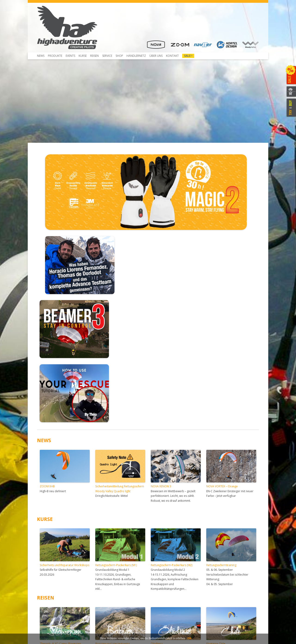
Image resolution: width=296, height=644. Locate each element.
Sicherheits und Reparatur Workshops (65, 440)
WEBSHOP (291, 94)
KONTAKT (291, 89)
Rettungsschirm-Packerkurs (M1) (116, 440)
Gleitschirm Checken (109, 564)
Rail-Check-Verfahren (109, 576)
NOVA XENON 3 (161, 361)
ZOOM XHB (47, 361)
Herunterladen (49, 580)
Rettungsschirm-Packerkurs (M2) (172, 440)
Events (70, 56)
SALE (291, 75)
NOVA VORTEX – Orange (222, 361)
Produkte (55, 56)
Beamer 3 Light (50, 572)
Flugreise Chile (216, 519)
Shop (119, 56)
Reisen (94, 56)
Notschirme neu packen (111, 568)
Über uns (156, 56)
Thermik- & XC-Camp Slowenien (60, 519)
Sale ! (188, 56)
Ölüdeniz (157, 519)
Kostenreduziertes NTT (110, 572)
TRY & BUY (291, 108)
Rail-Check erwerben (109, 580)
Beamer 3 (46, 568)
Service (107, 56)
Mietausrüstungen (107, 593)
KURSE (45, 394)
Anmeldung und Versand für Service (119, 589)
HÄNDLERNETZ (136, 56)
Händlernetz (159, 564)
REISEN (46, 473)
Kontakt (172, 56)
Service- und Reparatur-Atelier (115, 585)
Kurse (83, 56)
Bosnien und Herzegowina (113, 519)
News (41, 56)
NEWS (44, 315)
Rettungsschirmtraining (221, 440)
